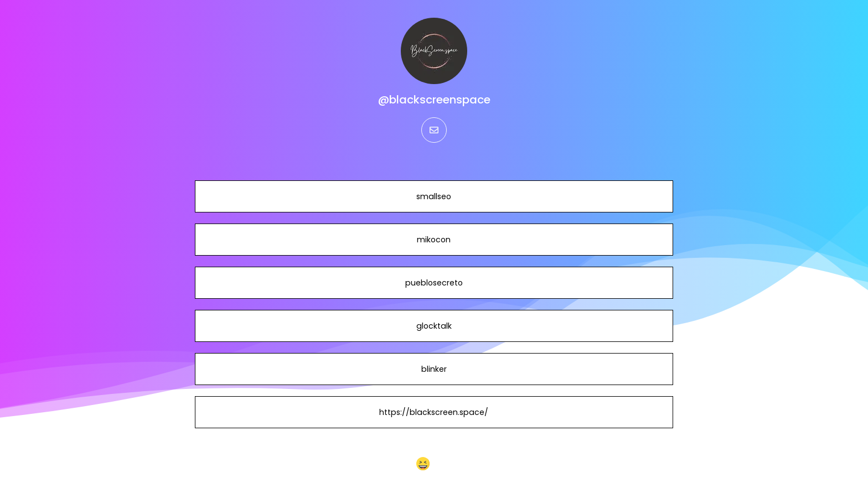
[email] (434, 130)
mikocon (434, 240)
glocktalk (434, 326)
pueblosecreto (434, 283)
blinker (434, 369)
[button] (434, 464)
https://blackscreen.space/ (434, 412)
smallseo (434, 196)
